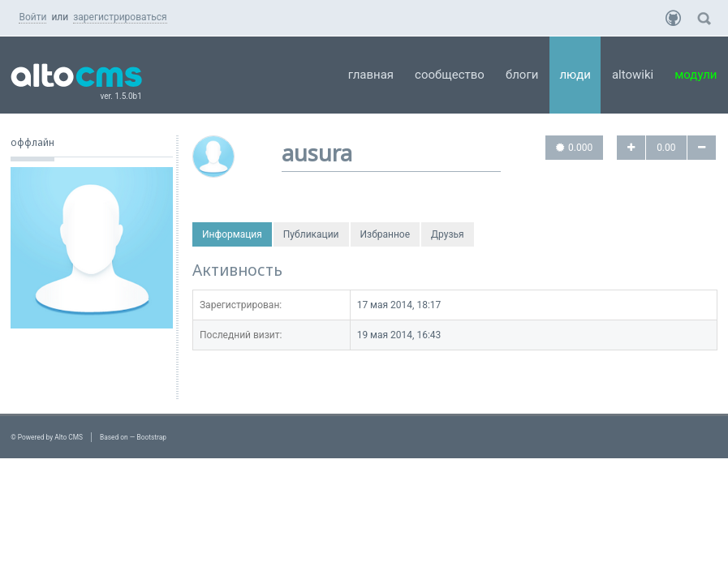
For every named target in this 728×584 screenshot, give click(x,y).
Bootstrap (151, 437)
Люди (575, 75)
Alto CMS (69, 437)
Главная (371, 75)
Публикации (311, 234)
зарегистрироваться (120, 17)
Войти (32, 17)
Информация (232, 234)
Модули (696, 75)
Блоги (522, 75)
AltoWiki (633, 75)
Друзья (448, 234)
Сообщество (450, 75)
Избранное (386, 234)
